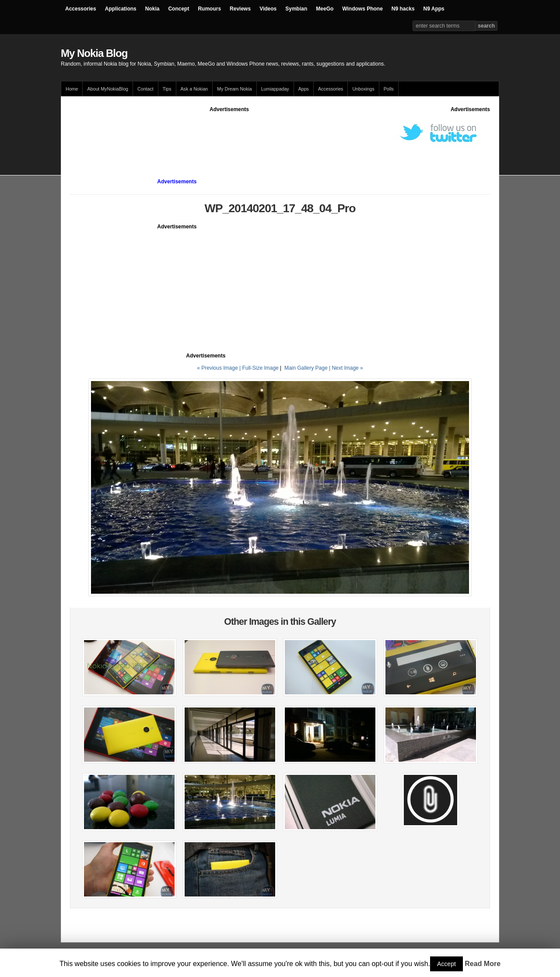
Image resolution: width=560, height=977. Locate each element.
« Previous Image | (219, 368)
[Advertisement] (229, 133)
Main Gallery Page (306, 368)
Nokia (152, 9)
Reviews (240, 9)
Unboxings (363, 89)
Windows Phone (362, 9)
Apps (304, 89)
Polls (389, 89)
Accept (446, 964)
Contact (145, 89)
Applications (121, 9)
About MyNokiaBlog (108, 89)
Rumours (209, 9)
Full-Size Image (260, 368)
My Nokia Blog (94, 53)
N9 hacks (403, 9)
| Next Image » (346, 368)
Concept (178, 9)
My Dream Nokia (234, 89)
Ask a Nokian (194, 89)
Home (72, 89)
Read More (483, 964)
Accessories (81, 9)
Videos (268, 9)
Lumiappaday (275, 89)
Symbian (296, 9)
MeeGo (325, 9)
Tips (167, 89)
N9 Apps (434, 9)
